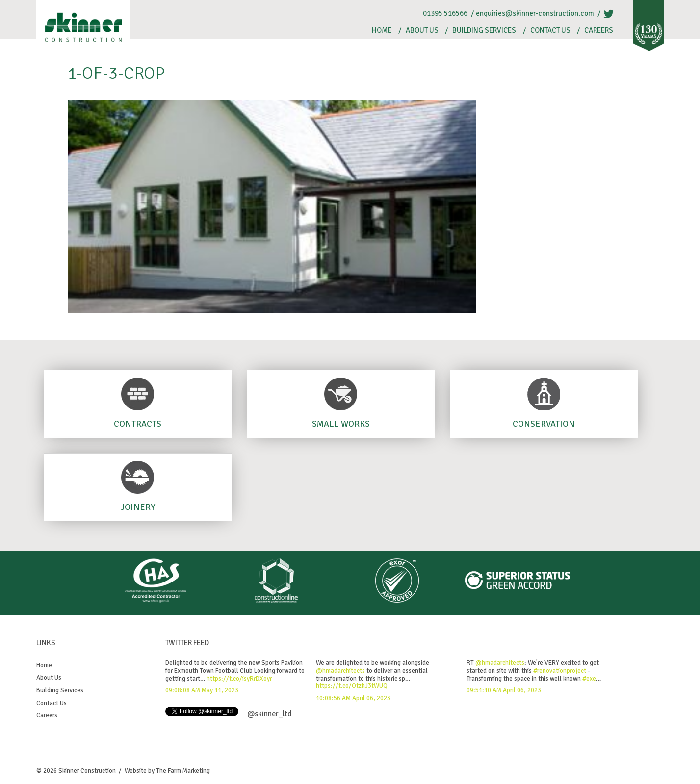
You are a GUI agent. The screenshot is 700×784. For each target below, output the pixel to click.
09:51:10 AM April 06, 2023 (504, 690)
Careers (599, 31)
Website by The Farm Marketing (167, 771)
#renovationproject (560, 671)
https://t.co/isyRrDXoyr (239, 679)
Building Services (484, 31)
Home (382, 31)
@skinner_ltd (270, 714)
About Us (422, 31)
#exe (589, 679)
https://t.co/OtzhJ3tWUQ (352, 686)
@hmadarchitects (340, 671)
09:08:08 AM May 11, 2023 (202, 690)
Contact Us (550, 31)
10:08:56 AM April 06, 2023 (353, 698)
